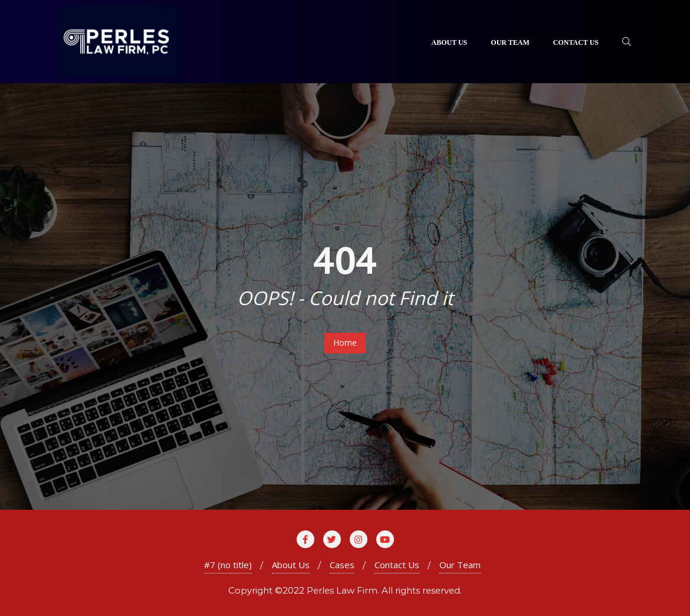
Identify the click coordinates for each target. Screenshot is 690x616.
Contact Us (397, 565)
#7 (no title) (228, 565)
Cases (342, 565)
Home (345, 343)
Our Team (460, 565)
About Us (291, 565)
